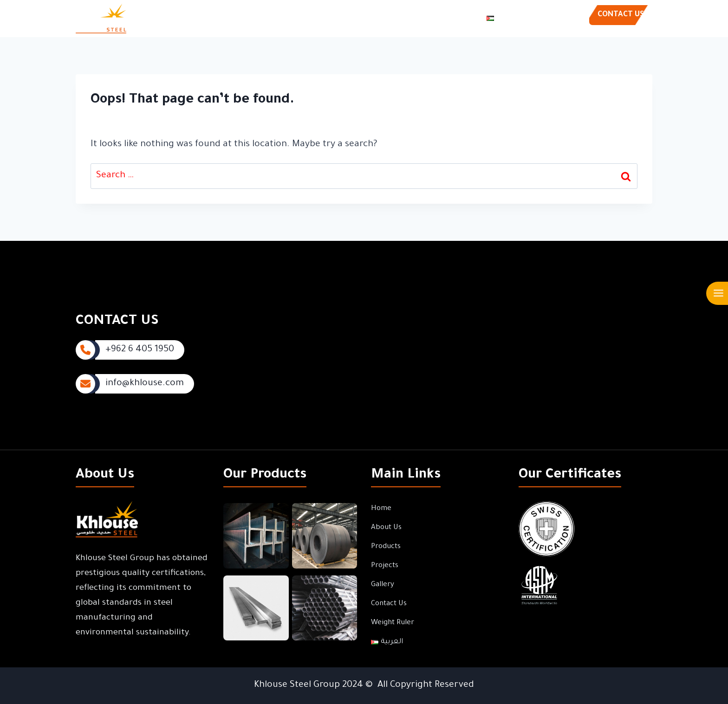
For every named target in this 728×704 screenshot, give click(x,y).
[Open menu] (718, 293)
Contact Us (405, 19)
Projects (331, 19)
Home (217, 19)
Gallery (366, 19)
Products (292, 19)
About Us (252, 19)
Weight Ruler (455, 19)
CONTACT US (621, 15)
